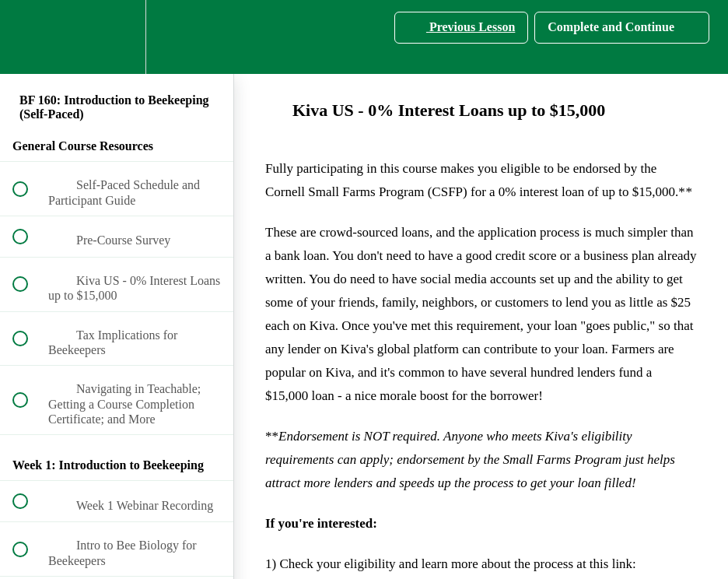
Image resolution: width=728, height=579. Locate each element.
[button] (29, 37)
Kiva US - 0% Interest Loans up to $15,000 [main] (435, 110)
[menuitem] (117, 37)
